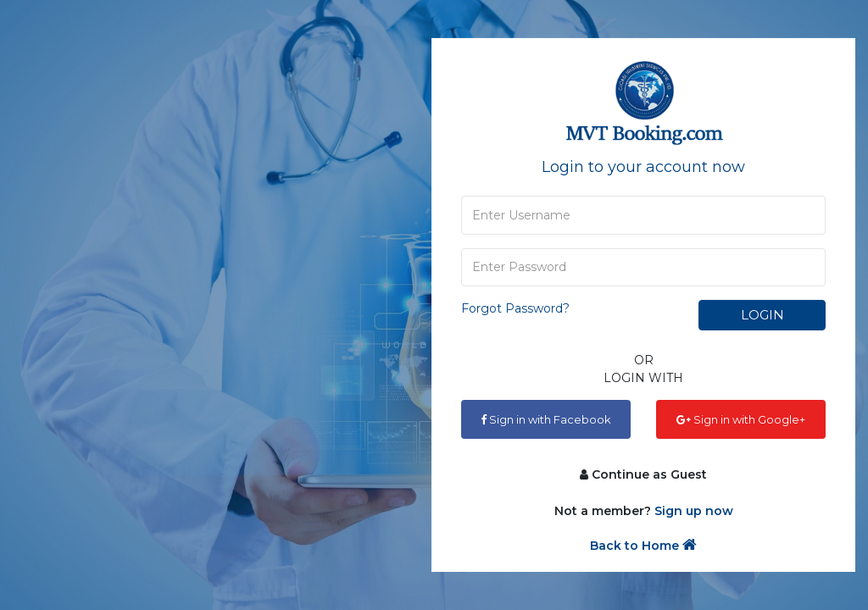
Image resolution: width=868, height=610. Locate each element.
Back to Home (643, 545)
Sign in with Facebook (546, 419)
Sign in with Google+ (741, 419)
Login (762, 315)
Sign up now (694, 511)
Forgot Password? (515, 308)
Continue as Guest (643, 474)
